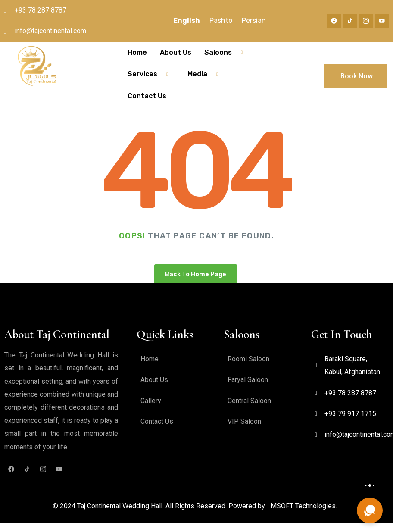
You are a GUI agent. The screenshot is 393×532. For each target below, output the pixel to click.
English (187, 20)
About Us (176, 52)
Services (151, 74)
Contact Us (147, 96)
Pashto (221, 20)
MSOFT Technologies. (304, 506)
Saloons (227, 53)
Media (206, 74)
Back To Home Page (196, 274)
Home (137, 52)
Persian (254, 20)
